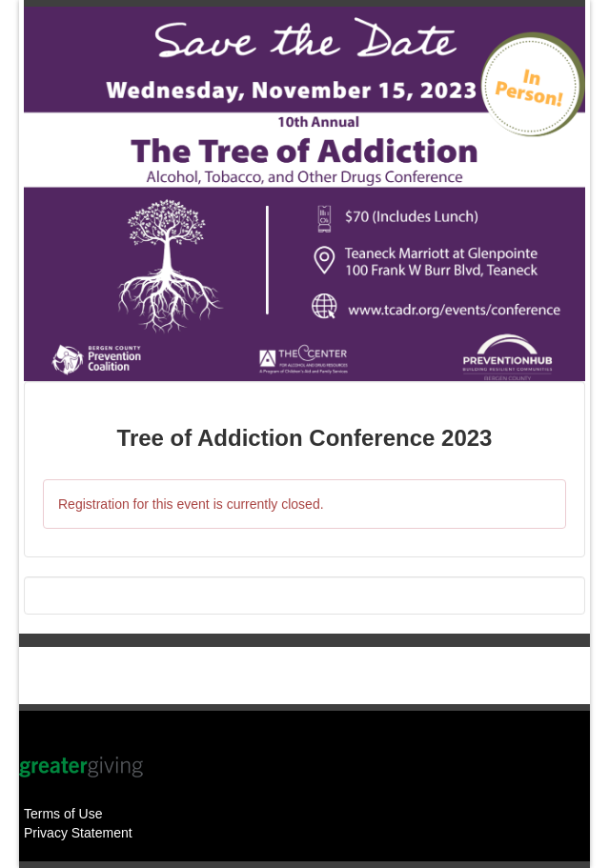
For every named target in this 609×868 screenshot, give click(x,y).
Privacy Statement (78, 833)
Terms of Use (63, 814)
